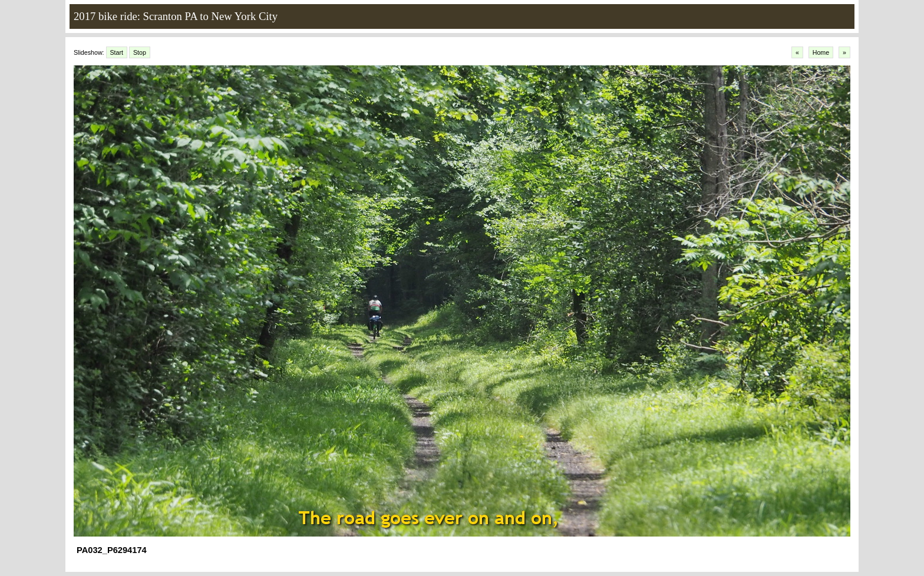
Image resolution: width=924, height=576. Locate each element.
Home (821, 52)
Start (117, 52)
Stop (140, 52)
